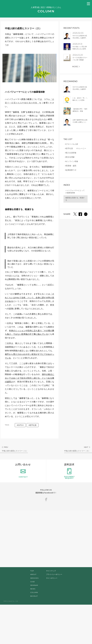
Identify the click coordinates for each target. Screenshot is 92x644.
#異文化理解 (67, 157)
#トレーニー (78, 148)
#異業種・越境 (67, 166)
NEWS (33, 628)
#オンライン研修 (68, 161)
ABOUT (33, 614)
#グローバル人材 (68, 144)
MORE (72, 67)
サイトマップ (51, 610)
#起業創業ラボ (67, 170)
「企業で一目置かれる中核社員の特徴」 (29, 99)
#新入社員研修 (67, 153)
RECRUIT (34, 635)
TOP (32, 610)
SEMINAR (34, 625)
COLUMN (34, 632)
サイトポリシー (52, 617)
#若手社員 (34, 465)
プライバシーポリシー (54, 614)
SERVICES (34, 617)
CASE (33, 621)
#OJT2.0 (22, 465)
